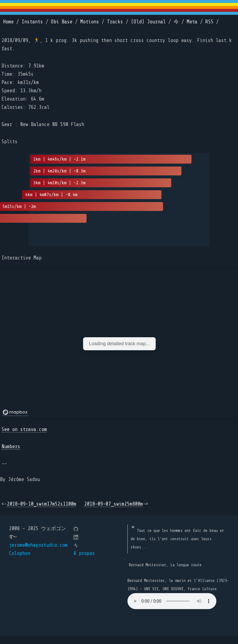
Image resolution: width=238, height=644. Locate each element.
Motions (90, 22)
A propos (84, 553)
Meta (192, 22)
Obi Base (62, 22)
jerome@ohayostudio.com (38, 545)
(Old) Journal (148, 22)
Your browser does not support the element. (172, 601)
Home (8, 22)
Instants (32, 22)
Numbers (11, 447)
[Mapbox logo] (15, 412)
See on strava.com (24, 429)
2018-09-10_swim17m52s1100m (41, 504)
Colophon (20, 553)
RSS (209, 22)
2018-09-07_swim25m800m (114, 504)
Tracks (115, 22)
